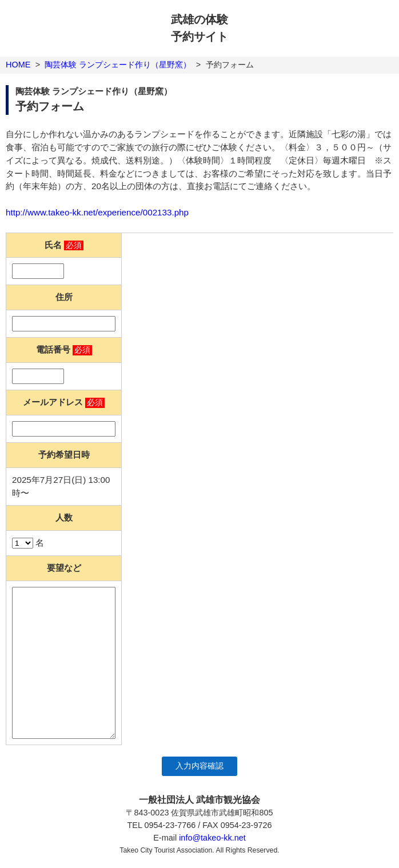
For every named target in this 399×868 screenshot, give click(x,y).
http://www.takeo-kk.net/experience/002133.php (97, 212)
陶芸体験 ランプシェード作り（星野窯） (118, 65)
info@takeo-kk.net (212, 838)
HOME (18, 65)
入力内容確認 (199, 766)
